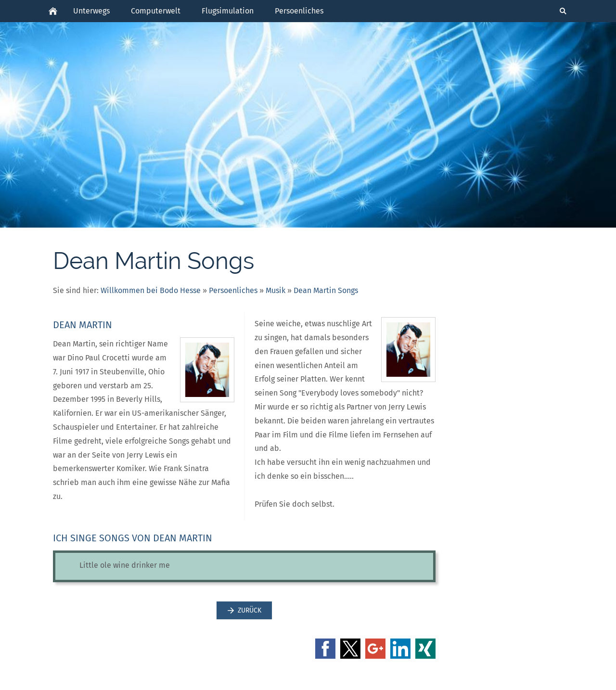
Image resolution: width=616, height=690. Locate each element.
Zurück (244, 610)
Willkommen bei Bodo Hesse (151, 290)
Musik (276, 290)
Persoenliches (233, 290)
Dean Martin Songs (326, 290)
